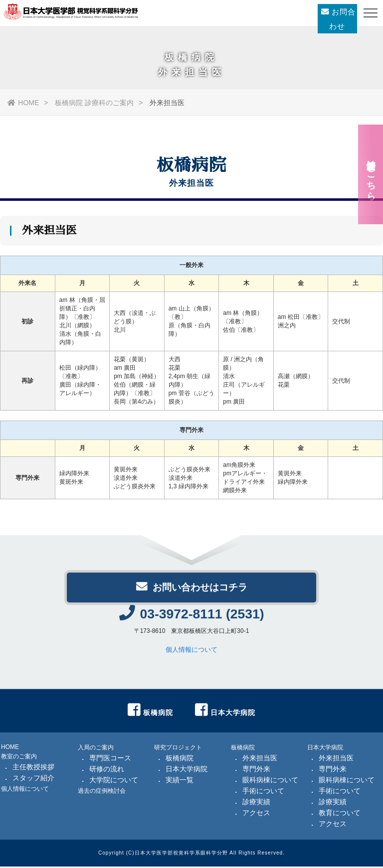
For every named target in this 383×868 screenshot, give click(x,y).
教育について (340, 814)
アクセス (256, 814)
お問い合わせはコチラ (191, 591)
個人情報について (191, 656)
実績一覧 (180, 781)
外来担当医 (260, 759)
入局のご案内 (96, 749)
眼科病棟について (270, 781)
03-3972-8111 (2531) (191, 620)
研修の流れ (107, 770)
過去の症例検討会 (102, 792)
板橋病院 (180, 759)
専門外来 (256, 770)
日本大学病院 (187, 770)
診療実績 (256, 803)
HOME (23, 103)
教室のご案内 (19, 758)
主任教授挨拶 (33, 768)
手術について (263, 792)
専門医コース (110, 759)
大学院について (114, 781)
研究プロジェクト (178, 749)
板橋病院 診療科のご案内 (94, 103)
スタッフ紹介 (33, 779)
